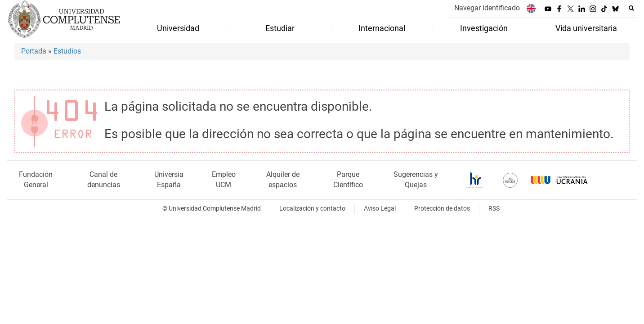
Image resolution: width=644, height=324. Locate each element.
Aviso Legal (380, 209)
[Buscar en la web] (631, 8)
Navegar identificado (487, 8)
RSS (494, 209)
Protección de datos (442, 209)
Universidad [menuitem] (178, 28)
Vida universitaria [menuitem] (586, 28)
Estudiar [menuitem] (280, 28)
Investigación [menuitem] (484, 28)
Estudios (67, 51)
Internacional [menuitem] (382, 28)
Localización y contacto (312, 209)
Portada (34, 51)
